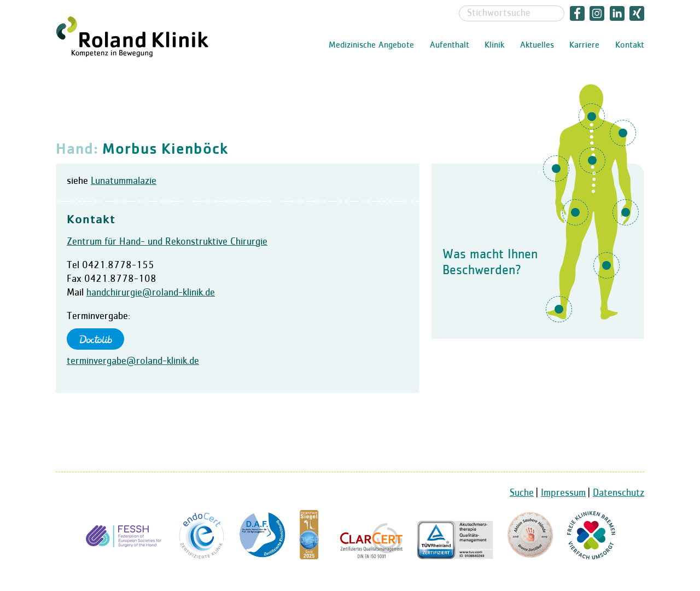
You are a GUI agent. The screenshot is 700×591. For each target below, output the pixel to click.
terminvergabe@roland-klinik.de (133, 361)
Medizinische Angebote (371, 45)
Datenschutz (619, 493)
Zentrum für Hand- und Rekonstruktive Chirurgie (167, 242)
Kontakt (630, 45)
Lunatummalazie (124, 181)
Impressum (563, 493)
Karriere (584, 45)
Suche (522, 493)
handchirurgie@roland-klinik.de (151, 293)
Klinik (494, 45)
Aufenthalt (450, 45)
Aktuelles (537, 45)
